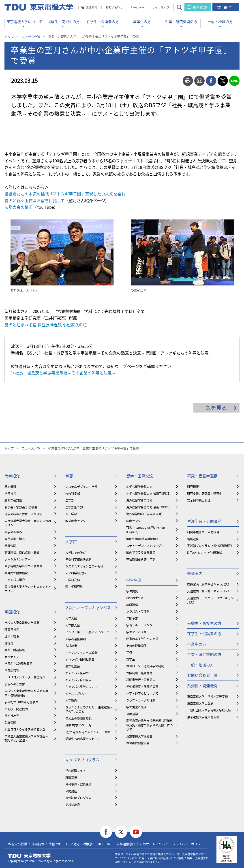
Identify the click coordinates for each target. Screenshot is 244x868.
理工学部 (71, 514)
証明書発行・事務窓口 (141, 680)
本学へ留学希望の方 (139, 486)
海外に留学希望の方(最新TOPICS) (148, 507)
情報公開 (10, 546)
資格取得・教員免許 (78, 784)
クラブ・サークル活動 (141, 700)
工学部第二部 (74, 507)
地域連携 (193, 539)
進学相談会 (73, 666)
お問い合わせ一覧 (202, 675)
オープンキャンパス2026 (81, 652)
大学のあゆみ (13, 532)
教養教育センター (77, 521)
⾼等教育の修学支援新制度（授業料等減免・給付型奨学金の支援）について (150, 725)
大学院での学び (76, 552)
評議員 (9, 643)
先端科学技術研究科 (78, 559)
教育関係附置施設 (16, 573)
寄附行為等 (12, 716)
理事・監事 (12, 636)
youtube (136, 832)
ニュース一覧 (31, 36)
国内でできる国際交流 (141, 552)
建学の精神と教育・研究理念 (23, 514)
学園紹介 (12, 612)
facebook (211, 81)
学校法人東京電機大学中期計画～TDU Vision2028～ (26, 738)
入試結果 (71, 646)
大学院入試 (73, 625)
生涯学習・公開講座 (204, 521)
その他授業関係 (136, 646)
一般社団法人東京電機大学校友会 (209, 710)
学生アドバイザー (138, 632)
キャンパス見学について (81, 686)
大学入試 (71, 618)
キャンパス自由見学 (78, 680)
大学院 (71, 541)
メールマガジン (76, 693)
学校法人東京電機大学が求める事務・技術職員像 (26, 693)
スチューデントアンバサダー (145, 546)
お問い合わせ (114, 7)
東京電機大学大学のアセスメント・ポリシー (28, 589)
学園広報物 (12, 670)
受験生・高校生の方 (64, 21)
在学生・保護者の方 (103, 21)
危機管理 (10, 722)
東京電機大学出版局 (200, 703)
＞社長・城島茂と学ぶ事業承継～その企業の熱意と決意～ (63, 373)
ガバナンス (12, 657)
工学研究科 (73, 580)
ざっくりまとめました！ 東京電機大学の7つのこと (89, 709)
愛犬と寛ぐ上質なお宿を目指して (35, 201)
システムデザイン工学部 (81, 486)
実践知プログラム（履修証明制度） (210, 546)
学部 (69, 476)
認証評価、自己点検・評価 (22, 552)
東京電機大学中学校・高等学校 (208, 696)
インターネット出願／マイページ (87, 632)
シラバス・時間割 (138, 611)
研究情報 (193, 486)
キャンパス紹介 (15, 580)
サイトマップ (161, 7)
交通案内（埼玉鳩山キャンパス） (209, 591)
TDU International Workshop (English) (146, 530)
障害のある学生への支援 (142, 639)
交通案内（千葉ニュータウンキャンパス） (210, 600)
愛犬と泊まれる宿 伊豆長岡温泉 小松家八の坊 (46, 325)
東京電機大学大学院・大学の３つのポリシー (28, 523)
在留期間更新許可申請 (141, 559)
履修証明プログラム (78, 798)
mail (199, 81)
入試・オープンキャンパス (88, 607)
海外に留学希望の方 (139, 500)
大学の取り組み (15, 539)
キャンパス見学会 (77, 673)
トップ (9, 36)
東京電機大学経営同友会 (203, 717)
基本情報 (10, 486)
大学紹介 (12, 476)
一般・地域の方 (220, 21)
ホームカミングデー (18, 559)
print (188, 81)
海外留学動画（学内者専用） (145, 514)
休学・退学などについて (142, 693)
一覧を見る (214, 408)
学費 (129, 652)
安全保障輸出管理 (199, 500)
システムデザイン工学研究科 (84, 566)
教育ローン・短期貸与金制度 (145, 666)
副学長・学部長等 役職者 (21, 507)
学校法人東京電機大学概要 (22, 622)
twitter (223, 81)
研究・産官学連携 (202, 476)
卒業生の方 (142, 21)
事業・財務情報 (15, 650)
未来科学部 (73, 493)
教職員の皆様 (18, 844)
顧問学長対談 (13, 500)
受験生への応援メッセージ (83, 739)
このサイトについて (154, 844)
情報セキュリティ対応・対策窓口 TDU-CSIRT (80, 844)
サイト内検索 (183, 7)
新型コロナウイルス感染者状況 (25, 729)
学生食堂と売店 (136, 707)
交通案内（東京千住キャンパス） (209, 584)
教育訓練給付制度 (138, 743)
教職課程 (132, 605)
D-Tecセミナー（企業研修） (205, 552)
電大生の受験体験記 (78, 718)
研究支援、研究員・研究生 (205, 493)
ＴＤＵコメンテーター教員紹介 (25, 677)
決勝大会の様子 (19, 207)
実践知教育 (73, 805)
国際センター (135, 521)
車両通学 (132, 714)
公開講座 (71, 791)
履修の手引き (135, 598)
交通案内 (92, 7)
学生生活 (134, 580)
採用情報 (38, 844)
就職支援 (71, 777)
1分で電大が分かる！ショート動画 (88, 732)
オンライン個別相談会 (80, 659)
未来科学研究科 (76, 573)
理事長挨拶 (12, 629)
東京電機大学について (24, 21)
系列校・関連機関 (16, 709)
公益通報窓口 (126, 844)
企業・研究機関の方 (181, 21)
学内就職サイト (76, 770)
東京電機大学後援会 (139, 736)
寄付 (228, 7)
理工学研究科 (74, 586)
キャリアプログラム (82, 760)
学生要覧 (132, 591)
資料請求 (200, 7)
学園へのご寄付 (15, 684)
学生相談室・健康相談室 (142, 686)
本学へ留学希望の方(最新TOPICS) (148, 493)
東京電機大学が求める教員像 (23, 566)
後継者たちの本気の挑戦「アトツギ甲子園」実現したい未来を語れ (65, 194)
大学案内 (71, 700)
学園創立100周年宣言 (18, 663)
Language (137, 7)
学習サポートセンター (141, 625)
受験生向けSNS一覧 (78, 725)
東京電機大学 (29, 856)
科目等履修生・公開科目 (203, 532)
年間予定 (132, 618)
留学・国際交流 (140, 476)
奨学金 (131, 659)
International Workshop (142, 539)
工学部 (70, 500)
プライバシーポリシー (188, 844)
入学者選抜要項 (76, 639)
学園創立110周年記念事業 (21, 702)
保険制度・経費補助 (139, 673)
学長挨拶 (10, 493)
